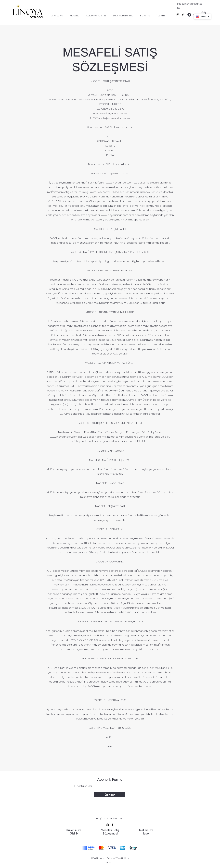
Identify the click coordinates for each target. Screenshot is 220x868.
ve (80, 830)
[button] (203, 14)
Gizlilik (74, 833)
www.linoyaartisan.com (113, 113)
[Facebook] (183, 15)
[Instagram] (178, 15)
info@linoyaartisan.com (116, 118)
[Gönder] (110, 795)
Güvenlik (72, 830)
